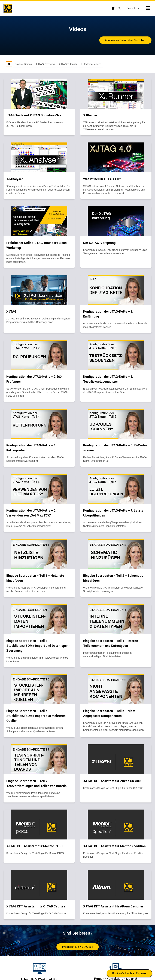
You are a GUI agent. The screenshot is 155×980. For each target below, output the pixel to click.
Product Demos (23, 64)
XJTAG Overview (45, 64)
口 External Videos (91, 64)
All (9, 64)
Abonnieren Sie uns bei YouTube (125, 40)
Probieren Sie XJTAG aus (78, 947)
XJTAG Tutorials (68, 64)
